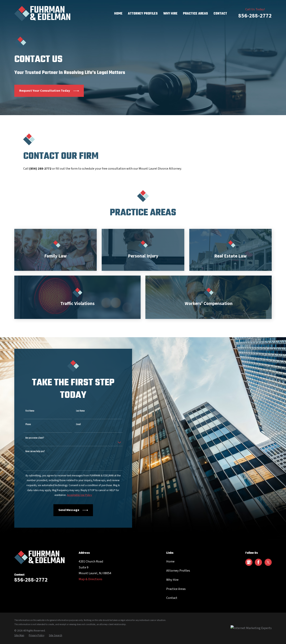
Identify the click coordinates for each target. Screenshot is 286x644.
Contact (172, 598)
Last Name (77, 411)
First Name (26, 411)
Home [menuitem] (118, 14)
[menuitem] (19, 636)
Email (75, 425)
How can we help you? (31, 452)
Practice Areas (176, 589)
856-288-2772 (255, 16)
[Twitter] (268, 562)
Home (170, 561)
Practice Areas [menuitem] (195, 14)
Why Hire (172, 580)
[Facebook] (258, 562)
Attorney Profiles (178, 571)
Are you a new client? (31, 438)
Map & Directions (90, 579)
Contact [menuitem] (220, 14)
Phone (24, 425)
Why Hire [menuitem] (170, 14)
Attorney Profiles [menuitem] (143, 14)
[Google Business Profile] (249, 562)
